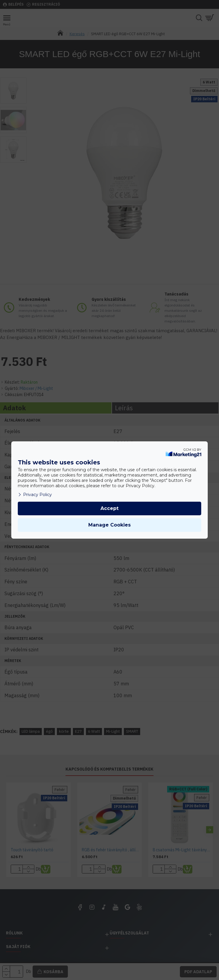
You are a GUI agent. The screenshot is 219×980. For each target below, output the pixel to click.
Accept (109, 508)
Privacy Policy (35, 495)
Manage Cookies (109, 525)
